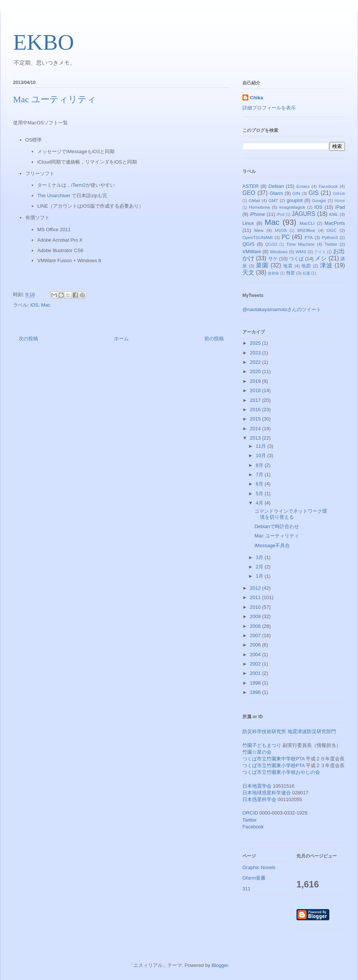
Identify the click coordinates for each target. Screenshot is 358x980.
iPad (340, 207)
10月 (262, 455)
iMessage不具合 (272, 545)
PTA (309, 237)
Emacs (303, 186)
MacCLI (307, 223)
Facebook (328, 186)
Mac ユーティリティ (277, 536)
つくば (296, 259)
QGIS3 (271, 244)
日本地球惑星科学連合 (267, 793)
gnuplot (295, 200)
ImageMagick (292, 207)
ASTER (250, 186)
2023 (256, 353)
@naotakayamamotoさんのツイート (282, 309)
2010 (256, 607)
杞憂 (307, 273)
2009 (256, 616)
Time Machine (301, 244)
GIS (314, 193)
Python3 (330, 237)
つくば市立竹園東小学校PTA (274, 765)
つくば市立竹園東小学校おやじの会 (281, 772)
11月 (262, 446)
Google (319, 200)
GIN (296, 193)
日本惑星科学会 (259, 799)
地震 (288, 266)
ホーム (121, 339)
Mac (46, 305)
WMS (301, 252)
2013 (256, 438)
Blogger (220, 965)
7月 (260, 475)
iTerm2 (78, 185)
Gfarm (276, 193)
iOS (34, 305)
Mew (259, 230)
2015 (256, 419)
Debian (276, 186)
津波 (326, 265)
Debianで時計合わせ (277, 526)
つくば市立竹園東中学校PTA (274, 759)
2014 (256, 429)
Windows (279, 252)
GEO (249, 193)
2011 (256, 597)
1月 (260, 576)
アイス (320, 252)
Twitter (331, 244)
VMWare (252, 252)
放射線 (273, 273)
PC (286, 237)
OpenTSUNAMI (257, 237)
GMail (255, 200)
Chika (256, 98)
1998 (256, 683)
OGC (332, 230)
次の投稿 (28, 339)
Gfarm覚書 (254, 878)
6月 (260, 484)
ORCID (250, 813)
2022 (256, 362)
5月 (260, 494)
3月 (260, 557)
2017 (256, 400)
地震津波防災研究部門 (312, 731)
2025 (256, 343)
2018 (256, 390)
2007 (256, 635)
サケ (273, 259)
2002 (256, 664)
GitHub (339, 194)
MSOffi (281, 231)
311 (246, 889)
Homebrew (260, 207)
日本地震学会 (257, 786)
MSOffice (306, 230)
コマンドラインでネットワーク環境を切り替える (291, 514)
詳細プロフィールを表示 (269, 108)
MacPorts (335, 223)
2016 (256, 410)
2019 (256, 381)
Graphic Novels (259, 867)
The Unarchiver (54, 196)
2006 (256, 645)
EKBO (43, 42)
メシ (321, 258)
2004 (256, 655)
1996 (256, 692)
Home (340, 201)
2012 (256, 588)
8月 (260, 465)
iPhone (257, 214)
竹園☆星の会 (257, 752)
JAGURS (303, 214)
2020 (256, 371)
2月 (260, 567)
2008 (256, 626)
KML (334, 214)
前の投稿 (214, 339)
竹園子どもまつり (262, 745)
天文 (248, 272)
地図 (306, 266)
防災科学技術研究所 (264, 731)
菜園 (262, 265)
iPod (281, 215)
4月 (260, 503)
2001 (256, 673)
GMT (273, 200)
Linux (248, 223)
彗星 (291, 273)
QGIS (249, 244)
